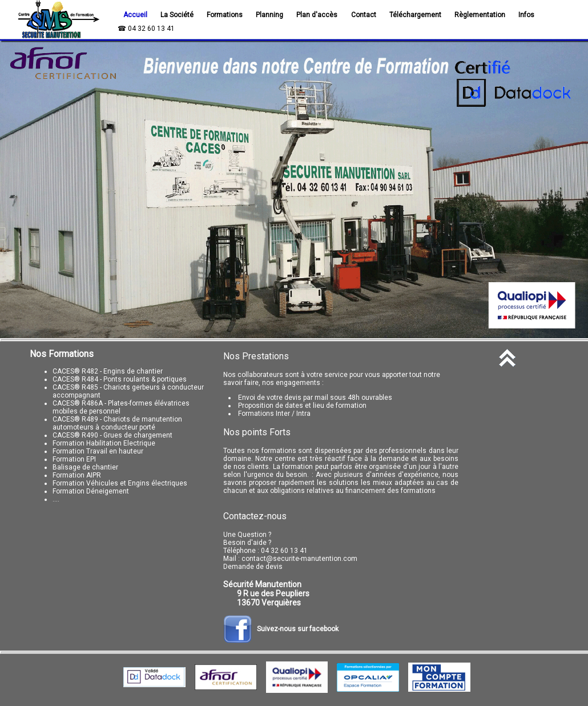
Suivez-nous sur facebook (281, 629)
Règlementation (480, 15)
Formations (225, 15)
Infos (526, 15)
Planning (269, 15)
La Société (177, 15)
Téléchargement (415, 15)
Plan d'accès (317, 15)
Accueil (135, 15)
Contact (364, 15)
